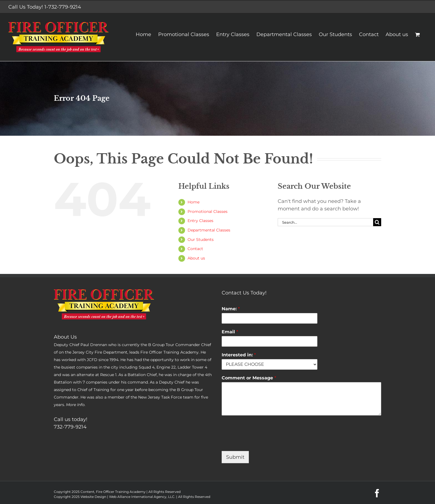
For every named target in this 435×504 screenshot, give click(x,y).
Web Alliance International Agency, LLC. (142, 497)
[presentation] (264, 442)
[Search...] (325, 222)
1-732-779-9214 (63, 7)
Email (230, 332)
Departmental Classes (209, 230)
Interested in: (239, 355)
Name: (231, 309)
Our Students (201, 240)
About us (196, 258)
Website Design (93, 497)
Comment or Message (249, 378)
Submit (235, 457)
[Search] (377, 222)
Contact (195, 249)
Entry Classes (200, 221)
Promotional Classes (208, 211)
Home (194, 202)
